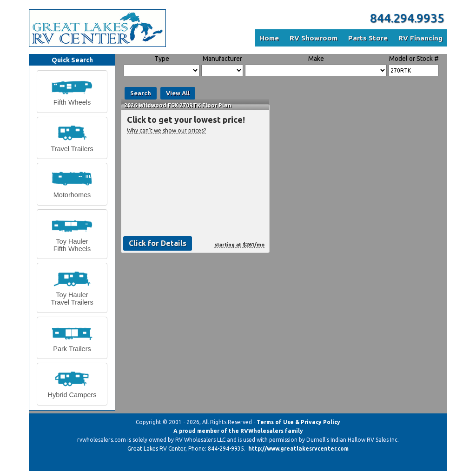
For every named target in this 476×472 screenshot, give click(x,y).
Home (269, 38)
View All (178, 93)
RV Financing (420, 38)
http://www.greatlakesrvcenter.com (298, 449)
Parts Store (368, 38)
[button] (72, 92)
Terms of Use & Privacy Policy (298, 422)
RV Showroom (314, 38)
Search (141, 93)
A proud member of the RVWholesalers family (238, 431)
